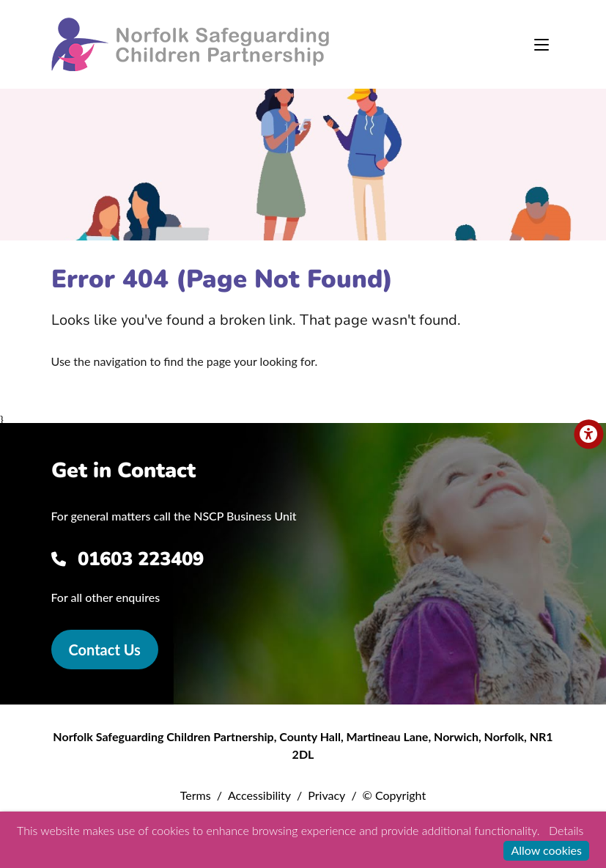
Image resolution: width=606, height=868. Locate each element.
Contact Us (105, 650)
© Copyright (395, 795)
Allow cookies (546, 850)
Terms (196, 795)
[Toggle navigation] (542, 45)
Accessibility (259, 795)
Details (566, 830)
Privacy (326, 795)
